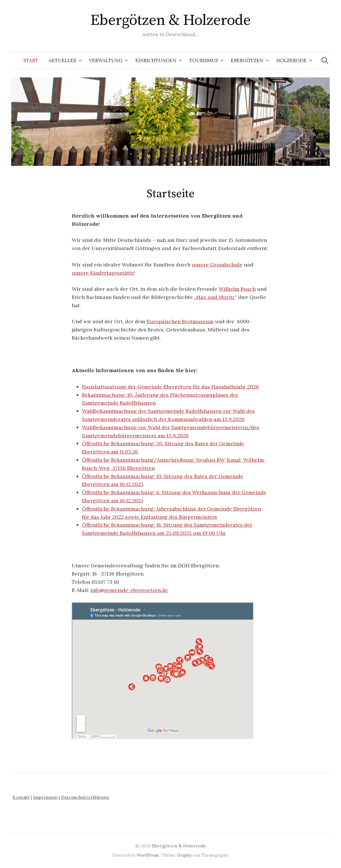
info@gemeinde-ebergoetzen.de (129, 590)
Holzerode (291, 60)
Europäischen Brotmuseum (180, 321)
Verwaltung (106, 60)
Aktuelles (62, 60)
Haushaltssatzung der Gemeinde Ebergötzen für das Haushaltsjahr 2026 (170, 387)
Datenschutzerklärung (85, 797)
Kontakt (21, 797)
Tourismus (204, 60)
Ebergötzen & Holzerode (170, 20)
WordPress (148, 855)
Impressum (45, 797)
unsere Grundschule (217, 265)
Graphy (184, 855)
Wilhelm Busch (237, 289)
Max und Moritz (215, 297)
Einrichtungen (156, 60)
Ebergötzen (247, 60)
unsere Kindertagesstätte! (103, 273)
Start (31, 60)
